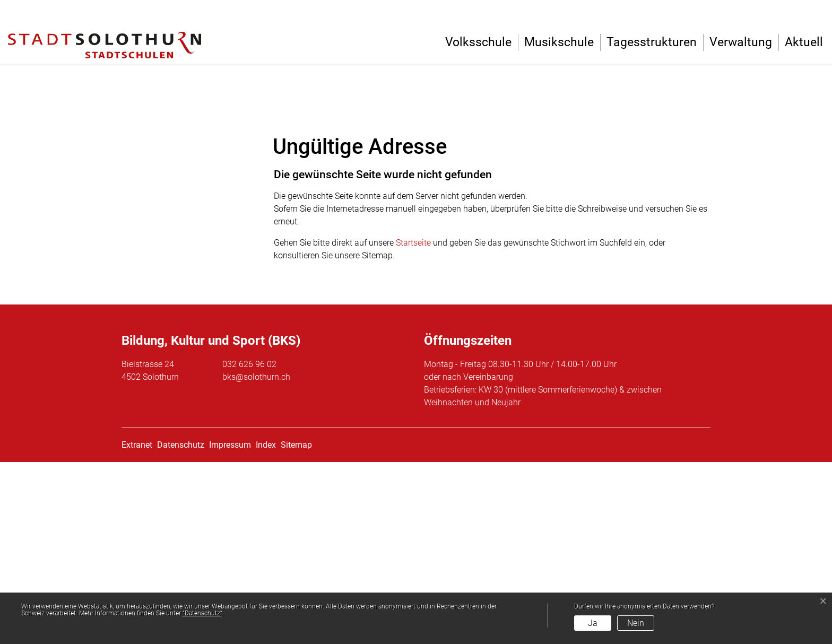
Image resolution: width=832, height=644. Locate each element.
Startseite (413, 425)
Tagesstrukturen (652, 42)
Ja (593, 623)
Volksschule (478, 42)
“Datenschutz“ (202, 613)
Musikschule (559, 42)
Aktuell (804, 42)
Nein (636, 623)
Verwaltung (741, 42)
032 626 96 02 (249, 546)
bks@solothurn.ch (256, 559)
